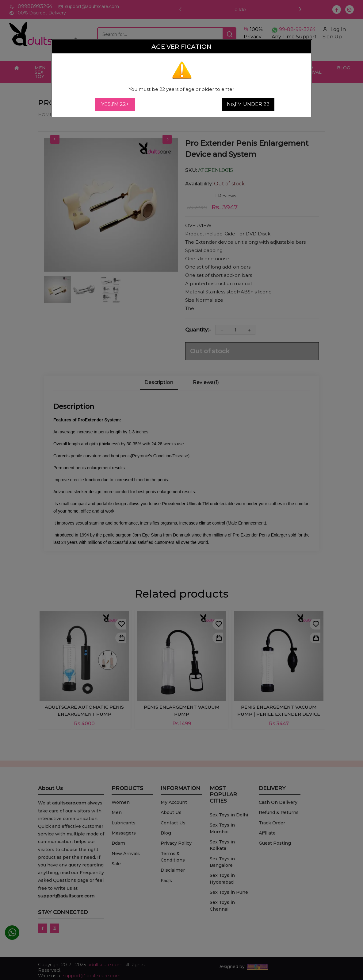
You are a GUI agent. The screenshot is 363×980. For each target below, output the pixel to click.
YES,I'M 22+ (115, 104)
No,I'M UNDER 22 (248, 104)
